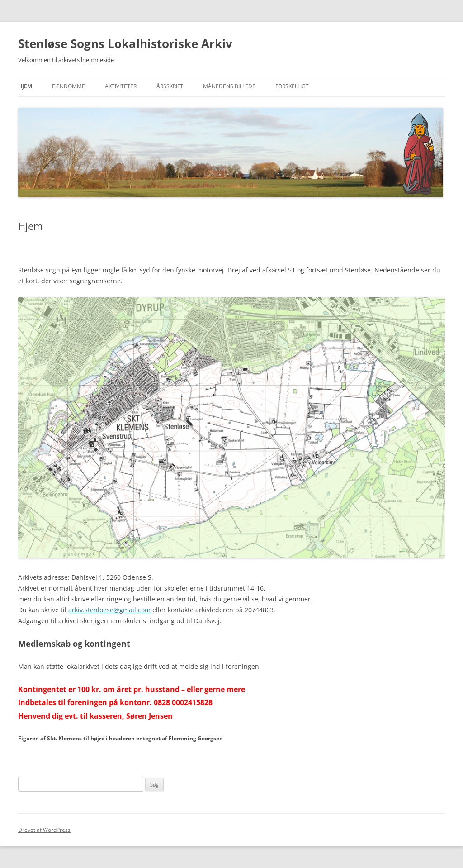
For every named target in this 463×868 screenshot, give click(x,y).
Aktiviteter (121, 86)
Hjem (25, 86)
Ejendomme (69, 86)
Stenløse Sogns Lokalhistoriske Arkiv (125, 43)
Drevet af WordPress (44, 830)
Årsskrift (170, 86)
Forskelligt (292, 86)
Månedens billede (229, 86)
